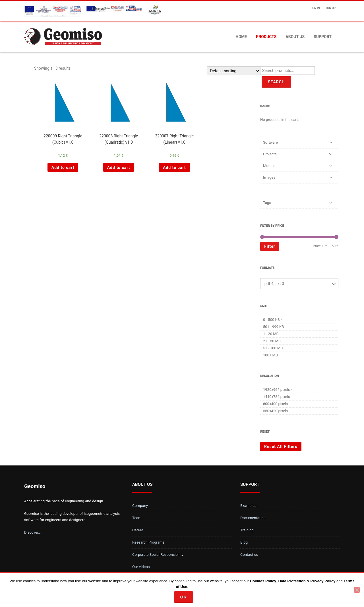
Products (266, 37)
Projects (270, 154)
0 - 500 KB (271, 320)
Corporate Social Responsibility (158, 555)
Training (247, 530)
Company (140, 506)
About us (295, 37)
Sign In (315, 8)
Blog (244, 542)
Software (270, 142)
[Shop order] (234, 71)
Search (276, 82)
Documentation (253, 518)
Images (269, 177)
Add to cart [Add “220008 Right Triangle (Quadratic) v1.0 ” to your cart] (119, 168)
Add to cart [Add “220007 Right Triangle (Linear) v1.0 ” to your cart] (174, 168)
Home (241, 37)
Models (269, 166)
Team (137, 518)
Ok (184, 597)
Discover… (32, 532)
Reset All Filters (281, 447)
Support (323, 37)
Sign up (330, 8)
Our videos (141, 567)
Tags (267, 203)
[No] (357, 590)
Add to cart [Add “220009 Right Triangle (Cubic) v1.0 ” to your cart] (63, 168)
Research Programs (148, 542)
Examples (248, 506)
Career (138, 530)
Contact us (249, 555)
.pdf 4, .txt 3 (274, 284)
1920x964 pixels (276, 390)
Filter (270, 246)
